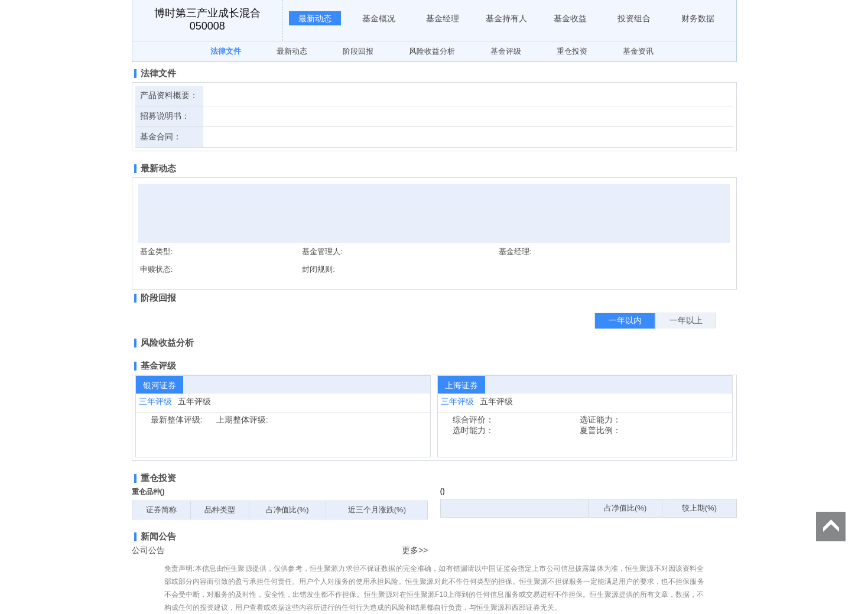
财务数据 (698, 18)
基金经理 (443, 18)
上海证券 (461, 385)
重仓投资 (572, 51)
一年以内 (625, 320)
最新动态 (315, 18)
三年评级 (155, 401)
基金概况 (379, 18)
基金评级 (506, 51)
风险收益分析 (432, 51)
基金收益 (570, 18)
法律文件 (226, 51)
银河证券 (160, 385)
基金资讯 (638, 51)
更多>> (415, 550)
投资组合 (634, 18)
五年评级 (194, 401)
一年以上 (686, 320)
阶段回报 (358, 51)
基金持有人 (506, 18)
